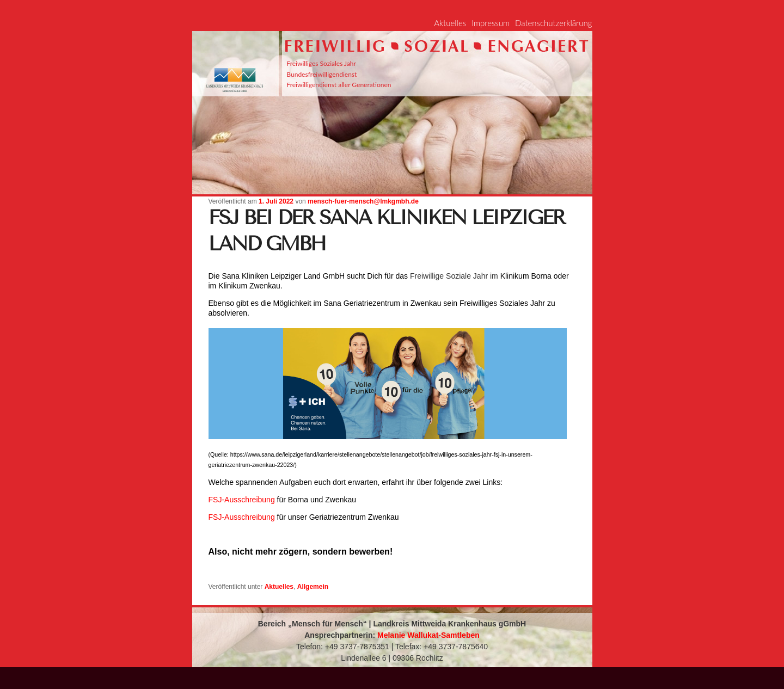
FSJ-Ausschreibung (242, 500)
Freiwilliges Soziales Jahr (321, 63)
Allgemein (313, 587)
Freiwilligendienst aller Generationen (339, 85)
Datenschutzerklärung (553, 23)
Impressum (491, 23)
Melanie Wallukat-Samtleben (428, 635)
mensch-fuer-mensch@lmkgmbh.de (363, 201)
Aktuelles (450, 23)
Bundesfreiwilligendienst (321, 74)
